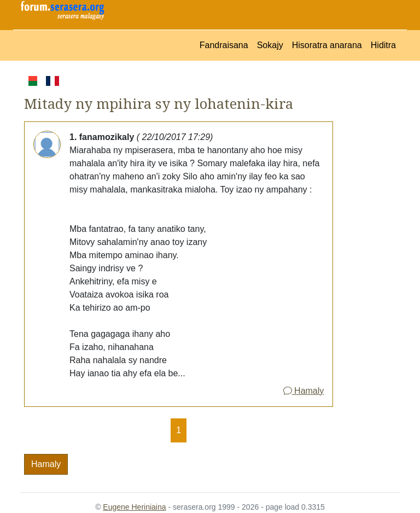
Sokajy (270, 45)
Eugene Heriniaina (134, 507)
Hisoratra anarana (327, 45)
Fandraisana (224, 45)
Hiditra (383, 45)
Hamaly (304, 391)
